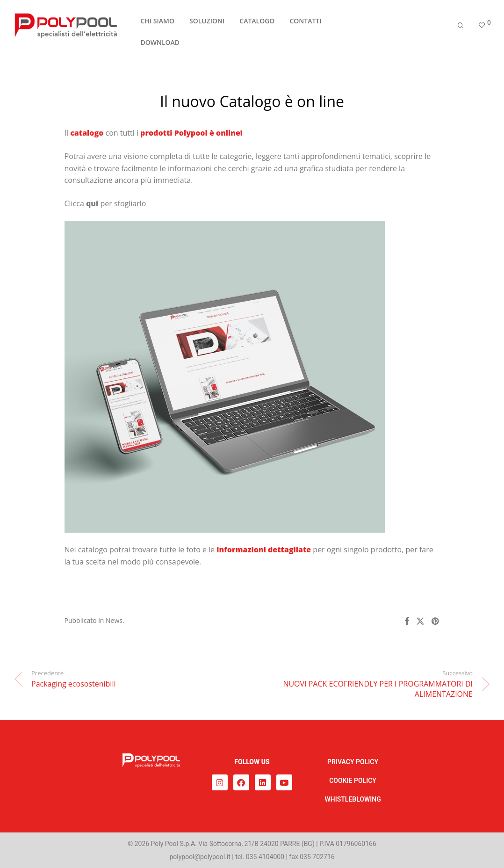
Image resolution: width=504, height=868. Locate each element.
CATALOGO (257, 25)
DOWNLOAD (160, 47)
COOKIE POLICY (353, 781)
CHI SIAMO (158, 25)
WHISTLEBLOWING (353, 799)
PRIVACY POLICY (353, 762)
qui (92, 203)
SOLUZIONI (207, 25)
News (114, 620)
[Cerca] (461, 29)
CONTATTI (305, 25)
